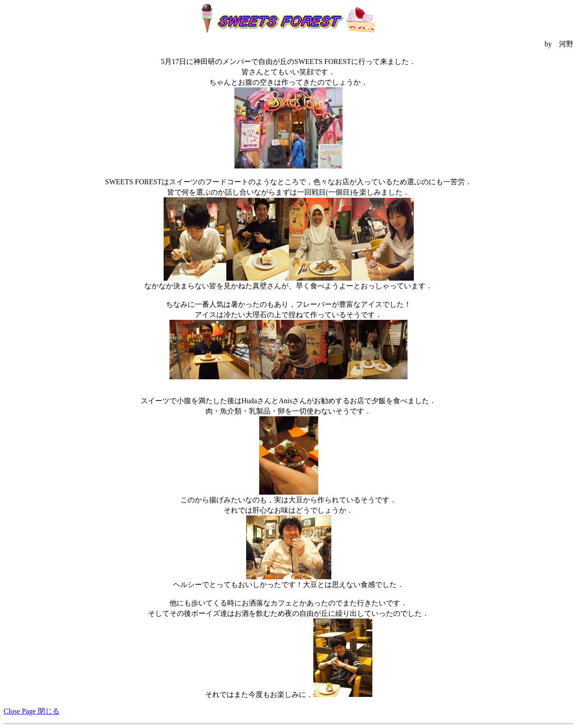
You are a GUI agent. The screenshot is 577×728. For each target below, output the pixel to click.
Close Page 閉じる (32, 711)
